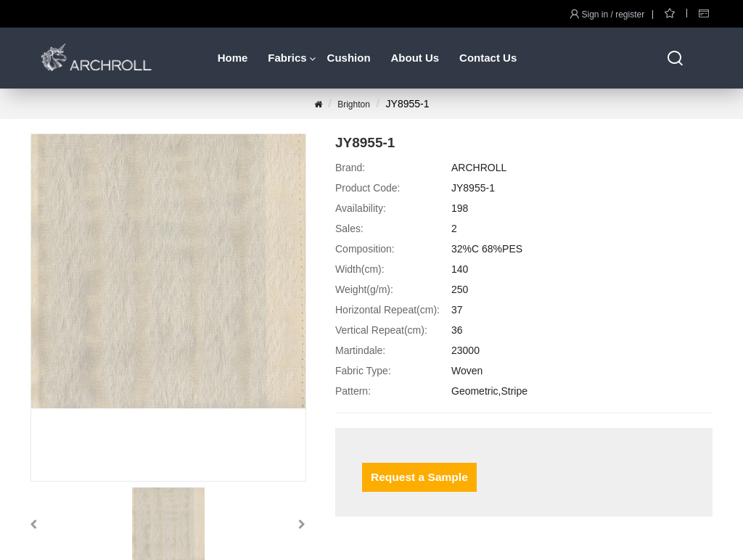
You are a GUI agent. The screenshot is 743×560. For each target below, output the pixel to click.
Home (233, 58)
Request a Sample (418, 477)
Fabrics (287, 58)
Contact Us (488, 58)
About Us (415, 58)
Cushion (349, 58)
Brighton (354, 104)
